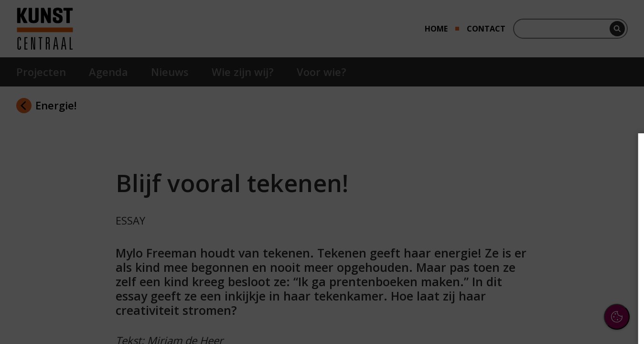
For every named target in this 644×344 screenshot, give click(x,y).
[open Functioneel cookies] (621, 227)
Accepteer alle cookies (563, 291)
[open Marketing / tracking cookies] (621, 256)
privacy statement (532, 195)
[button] (553, 226)
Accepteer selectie (563, 318)
